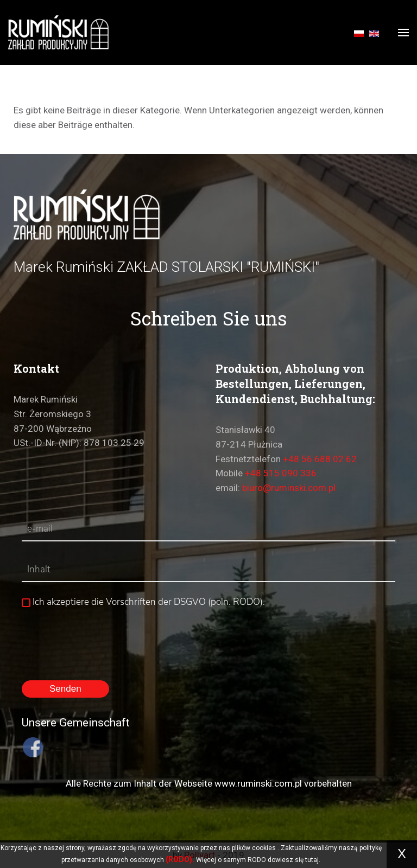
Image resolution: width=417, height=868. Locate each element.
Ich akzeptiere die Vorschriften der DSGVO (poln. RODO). (143, 602)
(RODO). (180, 859)
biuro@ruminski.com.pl (289, 488)
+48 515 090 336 (281, 473)
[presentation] (104, 636)
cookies (264, 848)
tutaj (312, 860)
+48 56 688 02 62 (320, 459)
